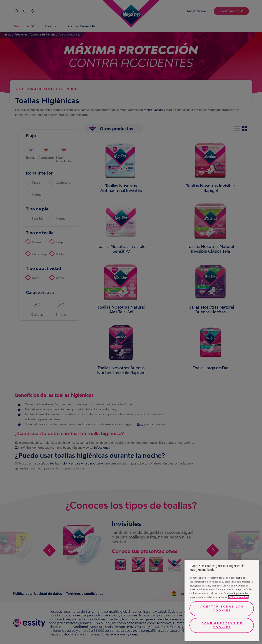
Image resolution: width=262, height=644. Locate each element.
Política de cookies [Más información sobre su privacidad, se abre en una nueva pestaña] (239, 597)
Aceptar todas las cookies (222, 608)
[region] (222, 600)
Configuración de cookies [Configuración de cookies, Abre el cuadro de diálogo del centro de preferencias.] (222, 625)
